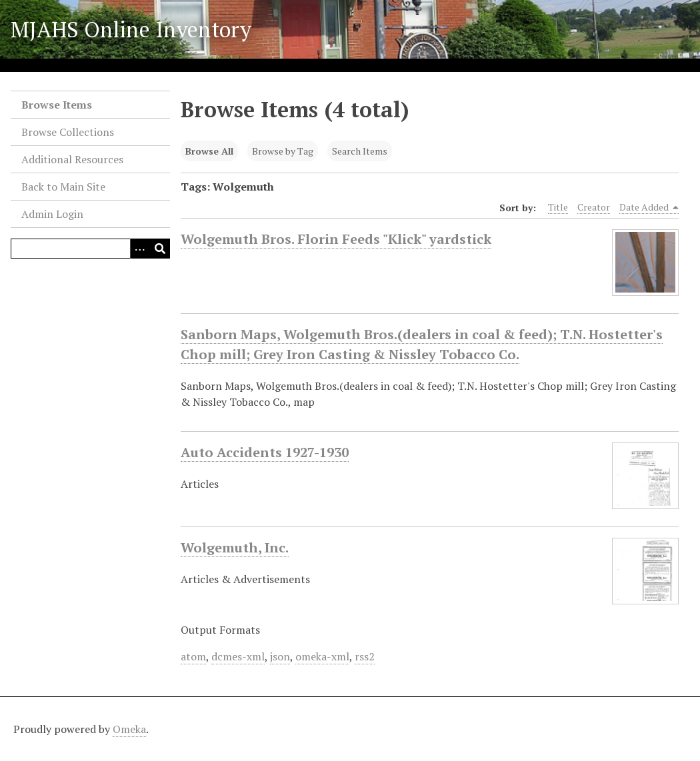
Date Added (649, 207)
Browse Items (57, 105)
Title (558, 207)
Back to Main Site (63, 187)
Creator (594, 207)
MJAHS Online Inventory (131, 29)
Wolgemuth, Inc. (235, 548)
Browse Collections (68, 132)
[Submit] (160, 249)
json (280, 656)
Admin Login (52, 214)
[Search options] (140, 249)
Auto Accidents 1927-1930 (265, 452)
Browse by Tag (283, 151)
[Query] (90, 249)
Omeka (129, 729)
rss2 (365, 656)
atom (193, 656)
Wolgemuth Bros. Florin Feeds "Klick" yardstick (336, 239)
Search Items (360, 151)
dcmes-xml (238, 656)
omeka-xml (322, 656)
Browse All (209, 151)
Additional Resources (72, 159)
